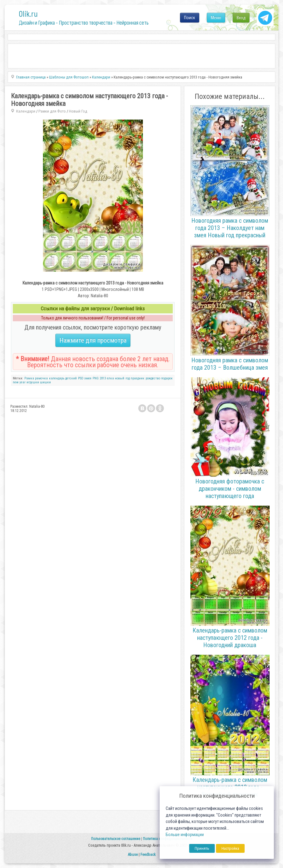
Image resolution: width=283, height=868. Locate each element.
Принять (202, 848)
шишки (45, 382)
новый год (122, 378)
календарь (57, 378)
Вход (241, 18)
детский (71, 378)
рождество (153, 378)
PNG (96, 378)
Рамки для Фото (52, 111)
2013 (103, 378)
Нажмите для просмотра (93, 340)
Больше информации (185, 835)
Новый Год (78, 111)
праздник (138, 378)
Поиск (190, 18)
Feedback (148, 854)
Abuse (133, 854)
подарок (167, 378)
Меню (216, 18)
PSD (81, 378)
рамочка (41, 378)
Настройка (230, 848)
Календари (26, 111)
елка (110, 378)
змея (88, 378)
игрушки (33, 382)
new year (19, 382)
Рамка (29, 378)
